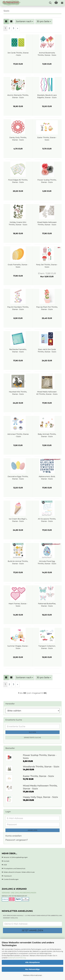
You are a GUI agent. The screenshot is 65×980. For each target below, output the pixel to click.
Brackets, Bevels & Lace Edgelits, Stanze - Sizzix (47, 96)
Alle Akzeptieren (33, 962)
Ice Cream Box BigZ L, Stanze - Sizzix (18, 520)
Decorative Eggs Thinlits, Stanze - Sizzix (18, 478)
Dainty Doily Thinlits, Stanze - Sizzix (18, 139)
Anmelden (33, 830)
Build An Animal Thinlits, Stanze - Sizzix (18, 562)
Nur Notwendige (32, 969)
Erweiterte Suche (32, 737)
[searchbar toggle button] (50, 3)
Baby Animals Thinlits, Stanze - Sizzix (47, 435)
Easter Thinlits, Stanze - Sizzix (47, 139)
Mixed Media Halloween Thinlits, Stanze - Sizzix (47, 223)
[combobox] (25, 22)
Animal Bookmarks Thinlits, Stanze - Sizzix (47, 54)
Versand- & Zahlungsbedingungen (16, 857)
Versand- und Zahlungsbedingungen (19, 893)
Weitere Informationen (32, 975)
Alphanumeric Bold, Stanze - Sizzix (47, 478)
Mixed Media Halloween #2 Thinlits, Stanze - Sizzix (47, 393)
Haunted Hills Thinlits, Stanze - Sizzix (18, 393)
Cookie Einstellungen (11, 879)
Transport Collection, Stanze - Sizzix (47, 647)
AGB (5, 865)
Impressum (8, 876)
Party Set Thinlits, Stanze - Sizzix (47, 266)
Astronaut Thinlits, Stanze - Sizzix (18, 435)
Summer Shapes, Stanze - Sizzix (18, 647)
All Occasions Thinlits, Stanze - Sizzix (47, 520)
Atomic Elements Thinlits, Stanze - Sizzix (18, 96)
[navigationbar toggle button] (62, 3)
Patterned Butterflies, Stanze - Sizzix (47, 605)
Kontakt (6, 861)
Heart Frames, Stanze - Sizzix (18, 605)
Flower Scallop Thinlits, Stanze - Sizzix (47, 181)
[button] (6, 22)
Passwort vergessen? (17, 840)
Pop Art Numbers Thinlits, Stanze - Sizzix (18, 308)
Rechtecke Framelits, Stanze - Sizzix (18, 351)
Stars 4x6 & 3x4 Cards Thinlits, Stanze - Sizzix (47, 351)
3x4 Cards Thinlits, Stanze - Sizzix (18, 54)
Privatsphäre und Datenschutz (14, 868)
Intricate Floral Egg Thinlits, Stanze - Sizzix (47, 562)
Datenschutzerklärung (17, 958)
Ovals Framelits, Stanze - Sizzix (18, 266)
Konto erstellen (14, 836)
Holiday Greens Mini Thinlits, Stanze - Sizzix (18, 223)
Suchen (32, 732)
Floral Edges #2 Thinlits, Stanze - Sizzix (18, 181)
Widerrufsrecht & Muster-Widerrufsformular (19, 872)
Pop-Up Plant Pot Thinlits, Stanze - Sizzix (47, 308)
